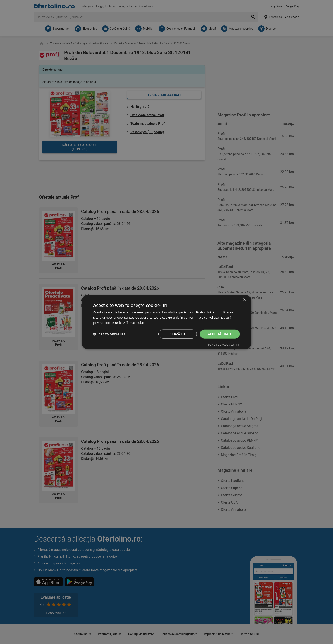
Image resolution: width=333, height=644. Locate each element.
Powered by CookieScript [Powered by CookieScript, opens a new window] (224, 345)
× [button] (245, 300)
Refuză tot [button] (177, 334)
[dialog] (166, 322)
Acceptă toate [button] (219, 334)
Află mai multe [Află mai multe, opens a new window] (134, 322)
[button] (109, 334)
